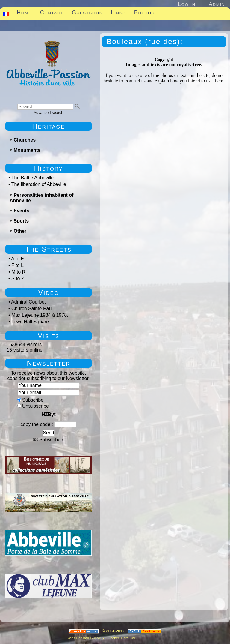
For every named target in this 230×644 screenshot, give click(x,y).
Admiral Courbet (28, 302)
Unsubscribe (33, 406)
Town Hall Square (30, 322)
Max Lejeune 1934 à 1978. (40, 315)
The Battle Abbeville (32, 178)
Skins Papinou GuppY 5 (86, 638)
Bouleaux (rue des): (145, 42)
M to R (18, 272)
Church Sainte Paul (32, 309)
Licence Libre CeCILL (124, 638)
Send (48, 433)
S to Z (18, 279)
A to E (18, 259)
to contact (130, 81)
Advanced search (49, 113)
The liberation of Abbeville (39, 184)
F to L (18, 265)
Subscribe (30, 400)
